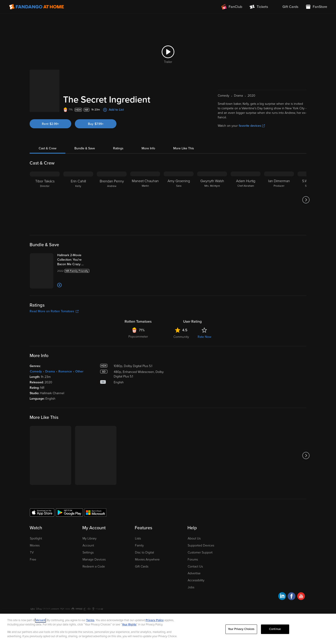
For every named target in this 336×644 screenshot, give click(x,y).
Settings (88, 552)
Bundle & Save (85, 148)
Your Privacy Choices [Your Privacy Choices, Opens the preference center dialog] (241, 629)
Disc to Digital (144, 552)
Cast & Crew (47, 148)
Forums (193, 559)
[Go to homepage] (37, 7)
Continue (275, 629)
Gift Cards (142, 566)
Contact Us (195, 566)
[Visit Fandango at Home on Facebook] (292, 597)
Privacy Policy (155, 620)
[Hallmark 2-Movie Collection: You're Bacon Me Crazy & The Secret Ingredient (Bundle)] (75, 260)
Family (139, 545)
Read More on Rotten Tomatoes (54, 311)
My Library (90, 538)
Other (79, 371)
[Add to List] (59, 285)
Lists (138, 538)
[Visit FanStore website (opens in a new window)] (316, 7)
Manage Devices (94, 559)
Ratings (118, 148)
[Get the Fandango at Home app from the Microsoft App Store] (95, 512)
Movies (35, 545)
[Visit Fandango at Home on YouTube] (301, 597)
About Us (194, 538)
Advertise (194, 573)
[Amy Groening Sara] (179, 200)
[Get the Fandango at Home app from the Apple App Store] (42, 512)
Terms (90, 620)
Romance (65, 371)
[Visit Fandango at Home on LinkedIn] (282, 597)
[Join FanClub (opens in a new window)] (232, 7)
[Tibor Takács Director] (45, 200)
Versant (40, 620)
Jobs (191, 587)
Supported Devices (201, 545)
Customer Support (200, 552)
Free (33, 559)
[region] (168, 629)
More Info (148, 148)
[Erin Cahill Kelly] (78, 200)
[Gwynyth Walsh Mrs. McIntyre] (212, 200)
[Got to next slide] (306, 200)
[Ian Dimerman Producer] (279, 200)
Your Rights (129, 625)
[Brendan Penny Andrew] (112, 200)
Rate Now (204, 337)
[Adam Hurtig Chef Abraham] (246, 200)
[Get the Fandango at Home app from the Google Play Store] (69, 512)
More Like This (184, 148)
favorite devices (252, 126)
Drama (50, 371)
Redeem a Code (94, 566)
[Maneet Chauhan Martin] (145, 200)
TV (32, 552)
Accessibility (196, 580)
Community (181, 337)
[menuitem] (287, 7)
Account (88, 545)
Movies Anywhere (147, 559)
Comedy (36, 371)
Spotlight (36, 538)
